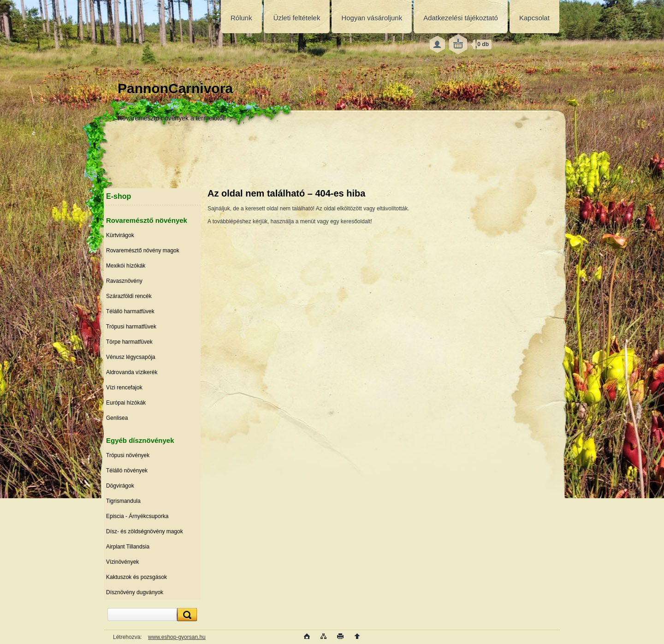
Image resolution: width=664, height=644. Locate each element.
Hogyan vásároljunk (372, 18)
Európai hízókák (126, 403)
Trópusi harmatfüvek (131, 327)
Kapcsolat (534, 18)
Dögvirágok (120, 486)
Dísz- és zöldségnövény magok (145, 531)
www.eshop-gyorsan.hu (177, 637)
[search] (186, 615)
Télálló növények (127, 471)
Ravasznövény (124, 281)
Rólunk (241, 18)
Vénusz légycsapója (131, 357)
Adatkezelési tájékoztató (461, 18)
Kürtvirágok (120, 235)
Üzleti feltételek (297, 18)
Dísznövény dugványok (135, 592)
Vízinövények (122, 562)
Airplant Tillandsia (128, 547)
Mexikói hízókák (126, 266)
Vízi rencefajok (124, 388)
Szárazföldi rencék (129, 296)
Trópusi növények (128, 455)
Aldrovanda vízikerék (132, 372)
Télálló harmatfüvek (130, 311)
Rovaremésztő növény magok (143, 250)
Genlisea (117, 418)
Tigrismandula (123, 501)
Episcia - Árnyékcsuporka (137, 516)
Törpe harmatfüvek (129, 342)
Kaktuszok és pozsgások (136, 577)
